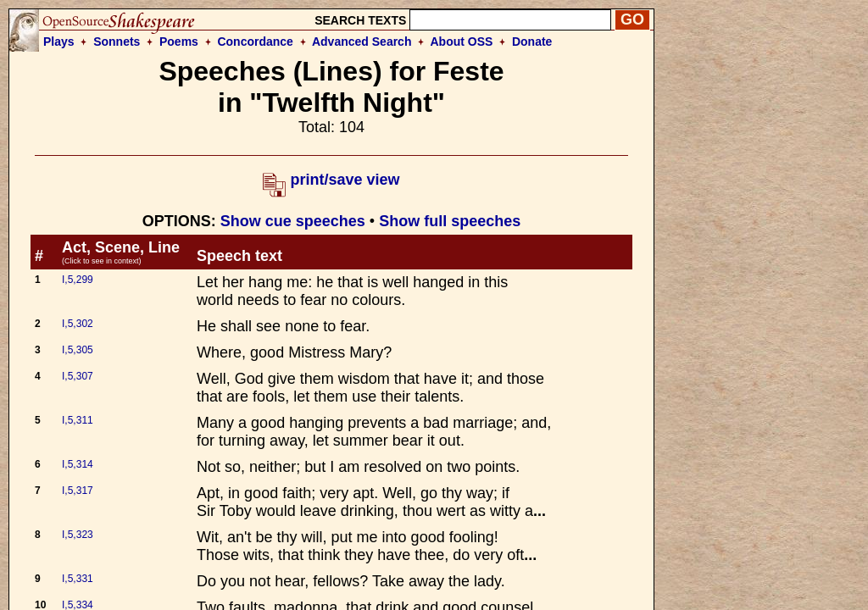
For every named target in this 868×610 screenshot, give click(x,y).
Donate (532, 42)
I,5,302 (78, 324)
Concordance (255, 42)
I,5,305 (78, 350)
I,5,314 (78, 464)
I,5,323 (78, 535)
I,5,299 (78, 280)
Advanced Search (362, 42)
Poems (179, 42)
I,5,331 (78, 579)
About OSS (462, 42)
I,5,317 (78, 491)
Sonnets (117, 42)
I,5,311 (78, 420)
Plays (59, 42)
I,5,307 (78, 376)
